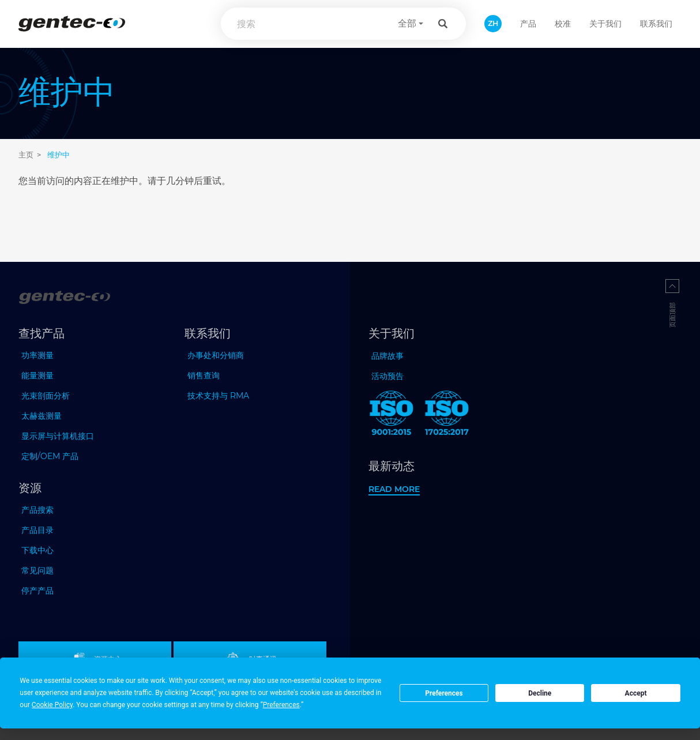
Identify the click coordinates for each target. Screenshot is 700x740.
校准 (563, 24)
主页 (26, 155)
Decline (540, 693)
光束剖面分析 (46, 396)
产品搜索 (37, 510)
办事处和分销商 (216, 355)
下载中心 (37, 550)
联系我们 (656, 24)
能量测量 (37, 375)
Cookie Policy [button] (52, 705)
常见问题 (37, 570)
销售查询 (204, 375)
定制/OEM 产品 (50, 456)
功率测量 (37, 355)
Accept (636, 693)
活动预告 (387, 376)
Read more (394, 489)
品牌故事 (387, 356)
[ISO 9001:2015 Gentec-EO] (392, 415)
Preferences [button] (281, 705)
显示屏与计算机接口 (58, 436)
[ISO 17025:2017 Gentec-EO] (447, 415)
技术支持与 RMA (218, 396)
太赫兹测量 (42, 416)
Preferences (444, 693)
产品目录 (37, 530)
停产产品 (37, 591)
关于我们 (605, 24)
